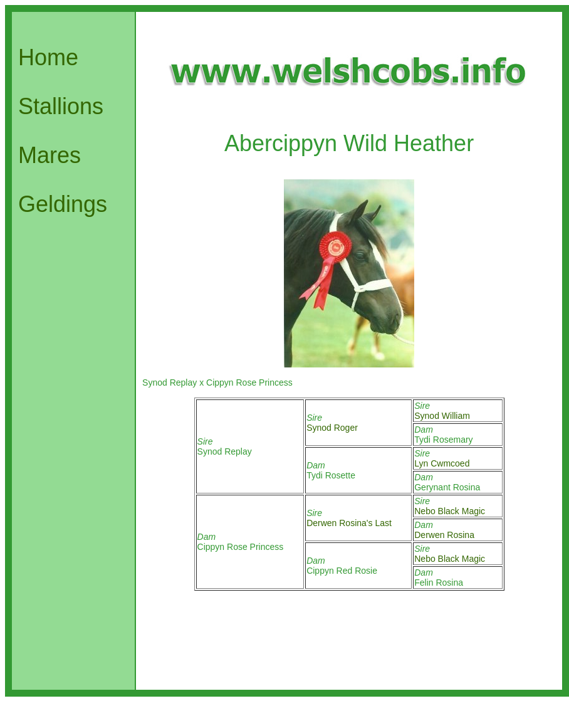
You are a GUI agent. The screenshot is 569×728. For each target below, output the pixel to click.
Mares (50, 155)
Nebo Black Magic (450, 511)
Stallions (61, 106)
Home (48, 57)
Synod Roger (332, 428)
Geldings (63, 204)
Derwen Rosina (444, 535)
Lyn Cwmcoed (442, 463)
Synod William (442, 416)
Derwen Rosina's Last (349, 523)
